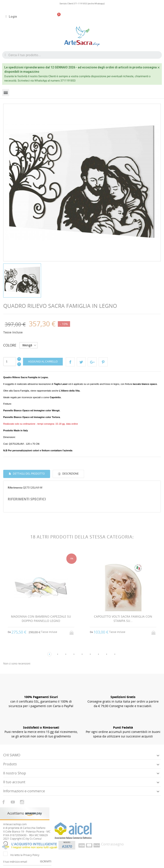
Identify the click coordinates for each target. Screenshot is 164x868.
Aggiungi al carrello (43, 362)
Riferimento (15, 488)
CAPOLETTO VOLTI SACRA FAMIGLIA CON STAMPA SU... (123, 619)
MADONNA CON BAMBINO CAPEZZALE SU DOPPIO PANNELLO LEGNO (41, 619)
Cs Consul (36, 839)
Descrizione (70, 474)
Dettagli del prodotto (28, 474)
